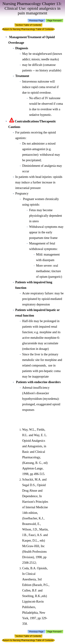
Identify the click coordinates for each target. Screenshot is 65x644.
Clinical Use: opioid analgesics (30, 8)
